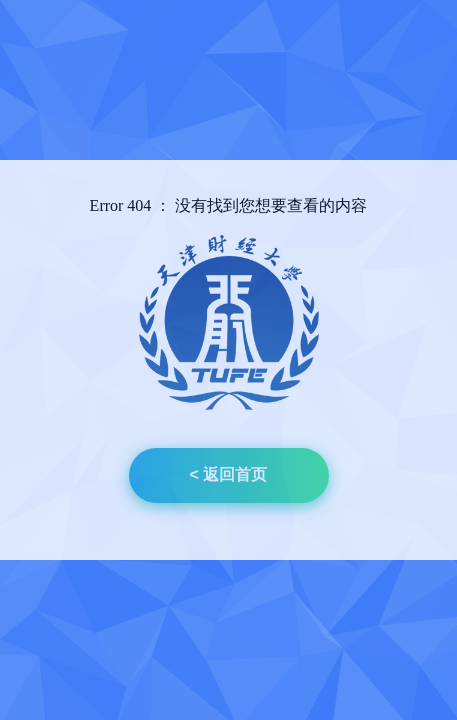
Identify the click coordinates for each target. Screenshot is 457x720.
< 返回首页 (229, 474)
